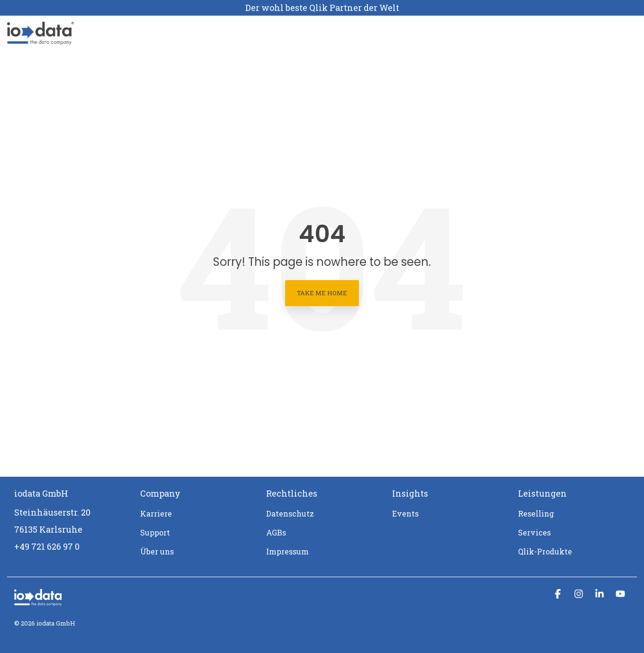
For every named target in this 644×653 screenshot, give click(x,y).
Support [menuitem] (155, 532)
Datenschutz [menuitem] (290, 513)
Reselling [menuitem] (536, 513)
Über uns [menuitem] (157, 551)
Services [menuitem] (534, 532)
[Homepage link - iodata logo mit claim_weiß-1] (38, 601)
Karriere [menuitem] (156, 513)
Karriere (321, 33)
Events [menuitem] (405, 513)
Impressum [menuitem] (287, 551)
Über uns (276, 33)
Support (363, 33)
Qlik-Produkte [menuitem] (545, 551)
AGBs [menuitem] (276, 532)
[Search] (614, 33)
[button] (559, 594)
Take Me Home (322, 293)
